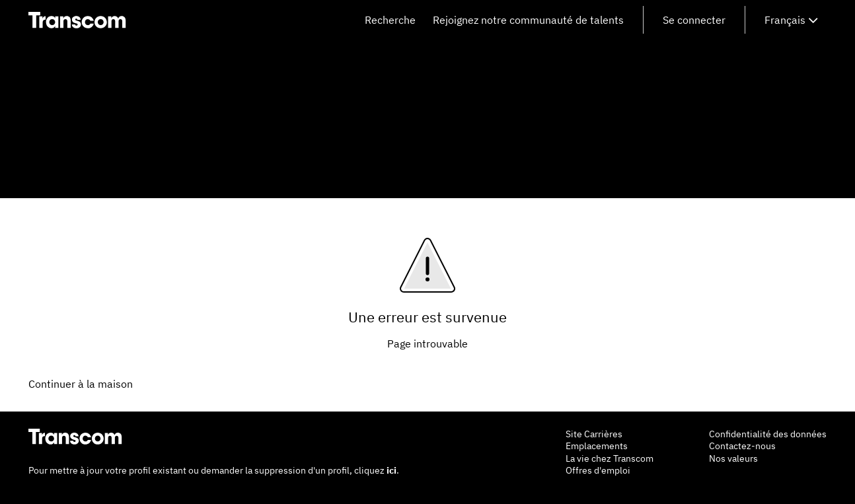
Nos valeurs (733, 458)
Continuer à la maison (81, 384)
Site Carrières (594, 434)
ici (391, 470)
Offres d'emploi (598, 470)
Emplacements (597, 446)
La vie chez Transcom (610, 458)
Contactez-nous (742, 446)
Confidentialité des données (768, 434)
